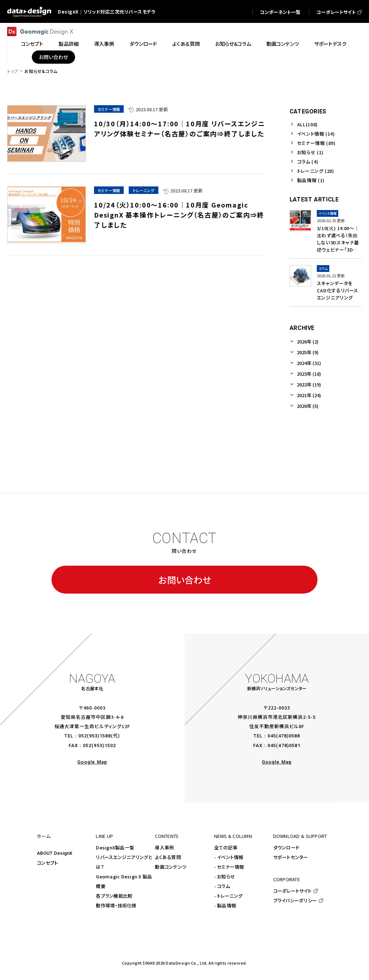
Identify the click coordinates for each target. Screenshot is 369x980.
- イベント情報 (229, 857)
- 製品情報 (225, 905)
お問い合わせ (185, 580)
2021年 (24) (309, 395)
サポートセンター (291, 857)
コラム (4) (308, 162)
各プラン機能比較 (114, 896)
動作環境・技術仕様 (116, 905)
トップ (13, 71)
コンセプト (47, 863)
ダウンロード (286, 847)
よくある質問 (168, 857)
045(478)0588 (284, 736)
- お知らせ (225, 876)
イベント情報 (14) (316, 134)
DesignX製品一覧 (115, 847)
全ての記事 (226, 847)
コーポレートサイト (292, 891)
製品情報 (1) (311, 180)
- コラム (222, 886)
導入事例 (164, 847)
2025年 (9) (308, 352)
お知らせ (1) (310, 152)
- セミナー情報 (229, 867)
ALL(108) (307, 124)
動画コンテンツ (171, 867)
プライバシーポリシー (295, 900)
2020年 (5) (308, 406)
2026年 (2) (308, 342)
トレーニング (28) (316, 171)
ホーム (44, 836)
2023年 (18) (309, 374)
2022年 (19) (309, 384)
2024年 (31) (309, 363)
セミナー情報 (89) (316, 143)
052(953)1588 (95, 736)
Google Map (92, 762)
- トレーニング (228, 896)
